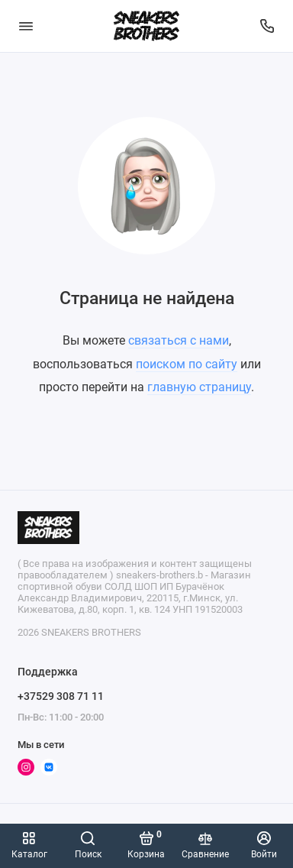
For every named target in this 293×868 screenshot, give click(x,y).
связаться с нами (179, 340)
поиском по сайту (187, 364)
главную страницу (199, 387)
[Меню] (26, 26)
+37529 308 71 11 (61, 696)
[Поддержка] (268, 26)
